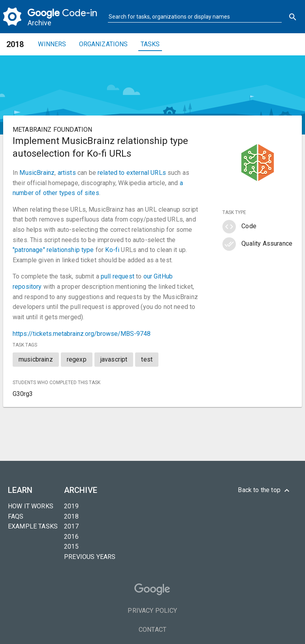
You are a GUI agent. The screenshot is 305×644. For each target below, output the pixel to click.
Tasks (150, 44)
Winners (52, 44)
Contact (152, 630)
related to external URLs (132, 173)
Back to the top (265, 491)
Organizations (104, 44)
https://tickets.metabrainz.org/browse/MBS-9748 (82, 334)
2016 (71, 537)
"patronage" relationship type (53, 250)
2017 (71, 526)
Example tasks (33, 526)
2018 (71, 516)
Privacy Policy (152, 611)
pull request (118, 276)
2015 (71, 546)
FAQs (16, 516)
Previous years (90, 557)
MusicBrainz (37, 173)
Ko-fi (112, 250)
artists (67, 173)
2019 (71, 506)
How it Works (31, 506)
